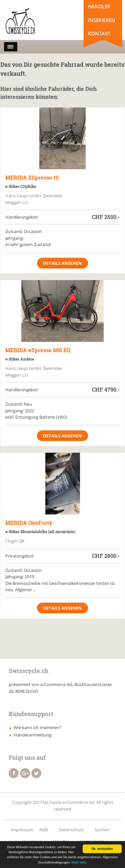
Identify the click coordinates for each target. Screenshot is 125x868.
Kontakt (99, 33)
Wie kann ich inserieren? (37, 727)
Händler (99, 6)
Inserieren (102, 20)
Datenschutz (71, 830)
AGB (43, 830)
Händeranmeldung (32, 735)
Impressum (22, 830)
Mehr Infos (79, 863)
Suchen (102, 830)
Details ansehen (62, 263)
